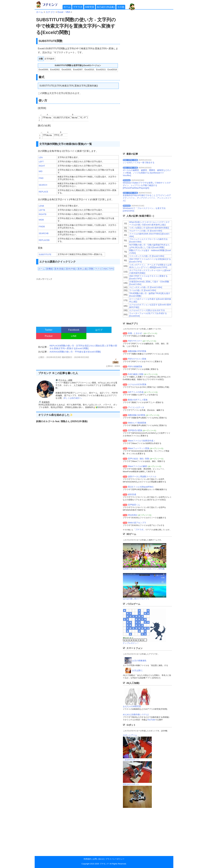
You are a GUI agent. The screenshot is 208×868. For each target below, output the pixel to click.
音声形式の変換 (135, 430)
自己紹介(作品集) (106, 7)
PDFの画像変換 (135, 366)
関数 (91, 269)
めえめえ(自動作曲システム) (136, 714)
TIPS (111, 269)
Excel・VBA (64, 12)
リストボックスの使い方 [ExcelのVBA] (147, 256)
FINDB (42, 227)
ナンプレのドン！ (131, 643)
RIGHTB (43, 214)
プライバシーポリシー (115, 859)
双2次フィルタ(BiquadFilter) (141, 487)
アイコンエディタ (136, 407)
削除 (147, 459)
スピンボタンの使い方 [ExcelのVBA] (146, 287)
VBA (105, 269)
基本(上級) (83, 269)
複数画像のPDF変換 (137, 351)
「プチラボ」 (139, 530)
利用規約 (87, 859)
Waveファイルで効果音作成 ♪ (141, 441)
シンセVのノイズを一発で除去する (139, 162)
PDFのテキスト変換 (137, 359)
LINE (74, 336)
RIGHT (42, 166)
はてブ (99, 330)
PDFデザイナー (135, 341)
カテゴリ (50, 12)
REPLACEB (44, 240)
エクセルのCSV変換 (137, 384)
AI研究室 (90, 7)
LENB (41, 206)
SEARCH (43, 185)
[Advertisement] (78, 301)
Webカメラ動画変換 (137, 423)
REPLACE (43, 192)
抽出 (142, 459)
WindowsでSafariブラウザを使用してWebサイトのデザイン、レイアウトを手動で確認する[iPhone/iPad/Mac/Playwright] (147, 185)
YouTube (151, 720)
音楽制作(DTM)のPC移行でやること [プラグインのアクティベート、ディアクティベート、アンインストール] (147, 198)
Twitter (49, 330)
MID (41, 171)
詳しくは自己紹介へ (73, 398)
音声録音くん (134, 505)
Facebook (74, 330)
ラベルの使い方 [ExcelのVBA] (143, 290)
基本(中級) (71, 269)
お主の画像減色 (139, 661)
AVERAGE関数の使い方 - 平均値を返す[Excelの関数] (75, 352)
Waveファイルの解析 (138, 466)
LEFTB (42, 210)
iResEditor (133, 515)
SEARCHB (44, 233)
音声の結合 (133, 459)
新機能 (49, 269)
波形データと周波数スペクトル (142, 477)
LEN (41, 157)
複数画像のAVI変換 (137, 415)
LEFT (41, 162)
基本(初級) (59, 269)
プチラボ (78, 7)
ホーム (67, 7)
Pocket (49, 336)
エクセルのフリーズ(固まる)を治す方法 (147, 310)
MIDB (41, 220)
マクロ (98, 269)
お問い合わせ (98, 859)
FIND (41, 178)
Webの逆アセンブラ (137, 523)
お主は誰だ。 (138, 670)
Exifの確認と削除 (136, 374)
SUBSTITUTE (45, 254)
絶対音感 (132, 494)
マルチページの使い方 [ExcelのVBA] (146, 231)
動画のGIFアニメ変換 (138, 400)
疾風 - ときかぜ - (136, 333)
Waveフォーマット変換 (139, 448)
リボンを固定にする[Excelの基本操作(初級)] (149, 228)
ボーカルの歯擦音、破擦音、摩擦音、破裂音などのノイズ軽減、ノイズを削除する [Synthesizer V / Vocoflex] (147, 173)
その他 (121, 7)
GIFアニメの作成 (136, 392)
